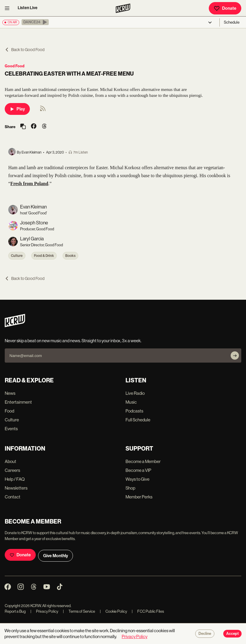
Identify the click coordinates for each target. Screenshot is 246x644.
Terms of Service (79, 611)
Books (70, 256)
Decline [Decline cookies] (205, 634)
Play (17, 109)
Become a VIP (138, 470)
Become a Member (143, 461)
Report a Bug (15, 611)
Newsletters (16, 488)
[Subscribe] (235, 356)
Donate (225, 8)
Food (9, 411)
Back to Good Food (25, 50)
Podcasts (134, 411)
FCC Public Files (148, 611)
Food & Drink (44, 256)
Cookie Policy (113, 611)
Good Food (15, 66)
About (10, 461)
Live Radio (135, 393)
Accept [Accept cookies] (232, 634)
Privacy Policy (44, 611)
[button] (35, 22)
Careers (12, 470)
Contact (13, 497)
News (10, 393)
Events (11, 429)
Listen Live (28, 8)
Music (131, 402)
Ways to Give (137, 479)
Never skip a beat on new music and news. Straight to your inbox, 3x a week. (73, 341)
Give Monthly (56, 556)
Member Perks (139, 497)
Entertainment (18, 402)
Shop (130, 488)
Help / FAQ (15, 479)
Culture (17, 256)
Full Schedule (138, 420)
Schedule (232, 22)
